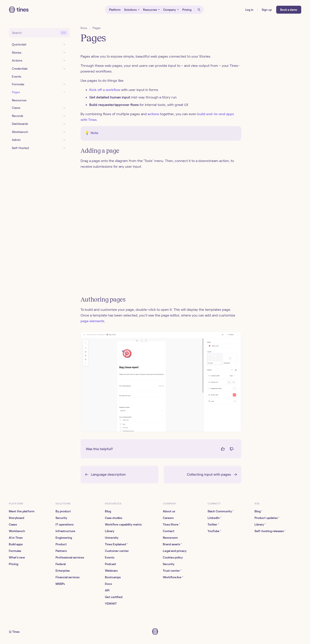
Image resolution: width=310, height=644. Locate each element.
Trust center (172, 570)
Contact (169, 531)
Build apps (16, 544)
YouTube (214, 531)
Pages (97, 28)
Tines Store (171, 524)
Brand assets (172, 544)
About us (169, 511)
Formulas (15, 551)
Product (61, 544)
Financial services (67, 577)
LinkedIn (214, 518)
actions (153, 114)
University (112, 538)
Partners (61, 551)
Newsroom (170, 538)
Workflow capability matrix (123, 524)
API (107, 590)
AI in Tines (16, 538)
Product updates (267, 518)
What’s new (17, 557)
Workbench (17, 531)
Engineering (64, 538)
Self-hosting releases (270, 531)
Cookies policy (173, 557)
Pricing (13, 564)
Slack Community (221, 511)
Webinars (111, 571)
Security (61, 518)
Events (110, 557)
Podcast (110, 564)
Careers (168, 518)
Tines (16, 632)
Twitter (213, 524)
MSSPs (60, 584)
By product (63, 511)
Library (110, 531)
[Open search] (199, 10)
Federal (61, 564)
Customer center (117, 551)
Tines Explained (116, 544)
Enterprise (63, 571)
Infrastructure (65, 531)
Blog (108, 511)
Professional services (70, 557)
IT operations (65, 524)
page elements (92, 321)
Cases (13, 524)
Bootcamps (113, 577)
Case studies (114, 518)
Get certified (114, 597)
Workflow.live (173, 577)
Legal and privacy (175, 551)
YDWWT (111, 604)
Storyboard (16, 518)
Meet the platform (22, 511)
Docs (84, 28)
